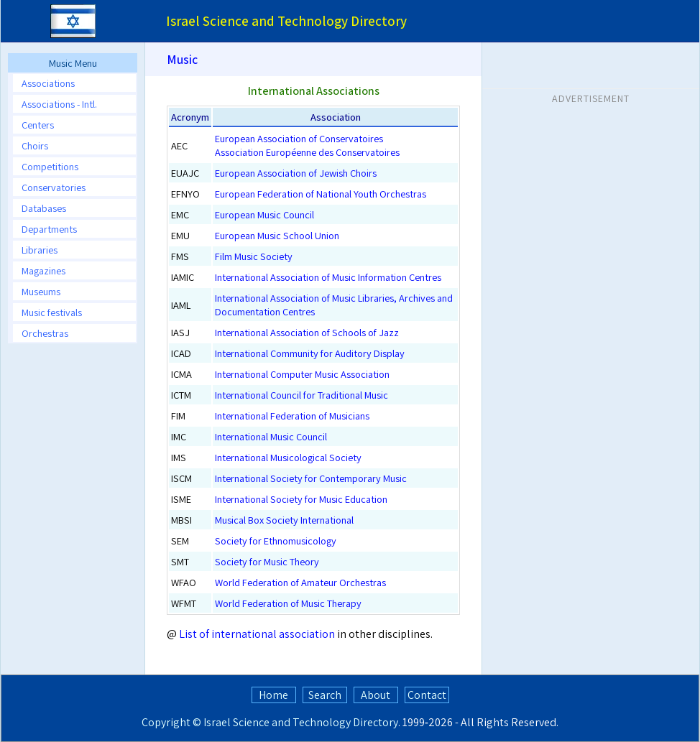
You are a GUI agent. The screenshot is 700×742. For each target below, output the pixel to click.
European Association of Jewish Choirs (296, 173)
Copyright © (171, 722)
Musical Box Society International (284, 520)
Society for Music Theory (267, 561)
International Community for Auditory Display (310, 353)
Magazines (43, 270)
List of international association (257, 634)
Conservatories (54, 187)
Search (325, 695)
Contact (427, 695)
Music (182, 59)
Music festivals (52, 312)
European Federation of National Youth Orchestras (321, 194)
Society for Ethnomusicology (276, 541)
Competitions (50, 166)
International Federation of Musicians (292, 416)
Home (273, 695)
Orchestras (45, 333)
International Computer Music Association (302, 374)
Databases (44, 208)
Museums (41, 291)
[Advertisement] (591, 200)
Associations (48, 83)
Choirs (35, 145)
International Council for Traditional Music (301, 395)
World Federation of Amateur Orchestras (300, 582)
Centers (38, 125)
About (376, 695)
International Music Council (271, 436)
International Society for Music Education (301, 499)
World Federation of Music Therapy (288, 603)
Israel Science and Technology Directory (301, 722)
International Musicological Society (288, 457)
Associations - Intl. (59, 104)
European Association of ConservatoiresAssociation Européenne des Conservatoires (307, 145)
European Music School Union (277, 235)
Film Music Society (254, 256)
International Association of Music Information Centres (328, 277)
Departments (49, 229)
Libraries (40, 250)
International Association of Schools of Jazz (307, 332)
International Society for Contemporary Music (311, 478)
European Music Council (264, 214)
